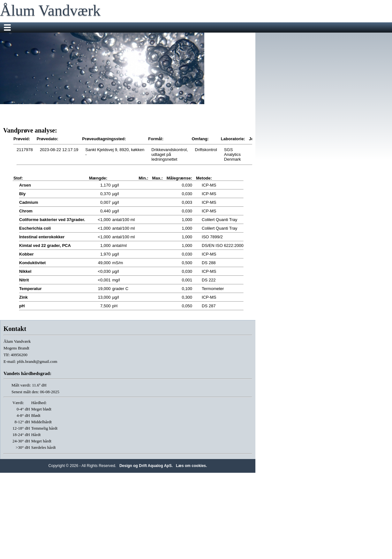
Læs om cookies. (191, 466)
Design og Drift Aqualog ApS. (146, 466)
